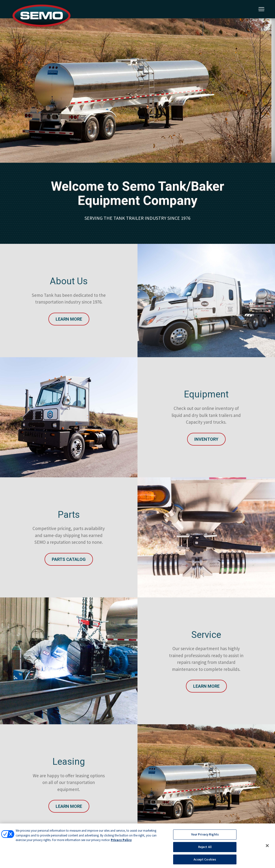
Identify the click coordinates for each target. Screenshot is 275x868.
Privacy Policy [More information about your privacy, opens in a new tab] (121, 841)
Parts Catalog (69, 559)
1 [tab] (137, 115)
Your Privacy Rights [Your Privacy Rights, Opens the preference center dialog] (205, 836)
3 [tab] (151, 115)
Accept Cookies (205, 861)
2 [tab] (144, 115)
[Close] (267, 847)
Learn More (69, 319)
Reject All (205, 848)
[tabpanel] (137, 91)
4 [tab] (158, 115)
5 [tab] (166, 115)
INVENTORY (206, 439)
